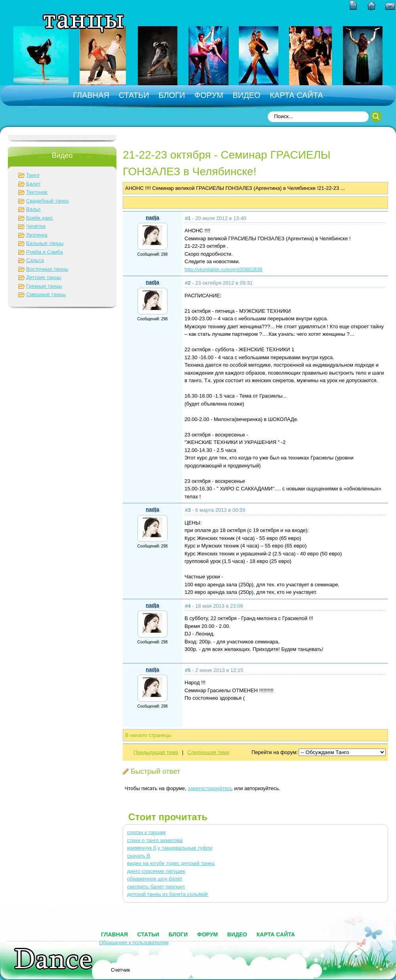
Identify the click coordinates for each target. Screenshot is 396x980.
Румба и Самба (45, 252)
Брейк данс (40, 218)
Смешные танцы (46, 294)
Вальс (33, 209)
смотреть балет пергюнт (156, 887)
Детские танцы (44, 277)
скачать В (139, 856)
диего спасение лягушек (156, 871)
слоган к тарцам (146, 832)
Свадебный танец (48, 201)
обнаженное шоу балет (155, 879)
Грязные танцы (44, 286)
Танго (33, 175)
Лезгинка (37, 235)
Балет (33, 184)
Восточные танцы (47, 269)
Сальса (35, 260)
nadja (152, 217)
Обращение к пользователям (134, 943)
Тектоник (37, 192)
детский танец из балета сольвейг (168, 894)
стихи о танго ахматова (155, 840)
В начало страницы (148, 735)
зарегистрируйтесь (210, 788)
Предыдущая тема (156, 752)
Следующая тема (208, 752)
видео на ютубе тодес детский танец (171, 863)
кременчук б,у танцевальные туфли (170, 848)
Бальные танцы (45, 243)
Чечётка (36, 226)
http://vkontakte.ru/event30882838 (224, 269)
